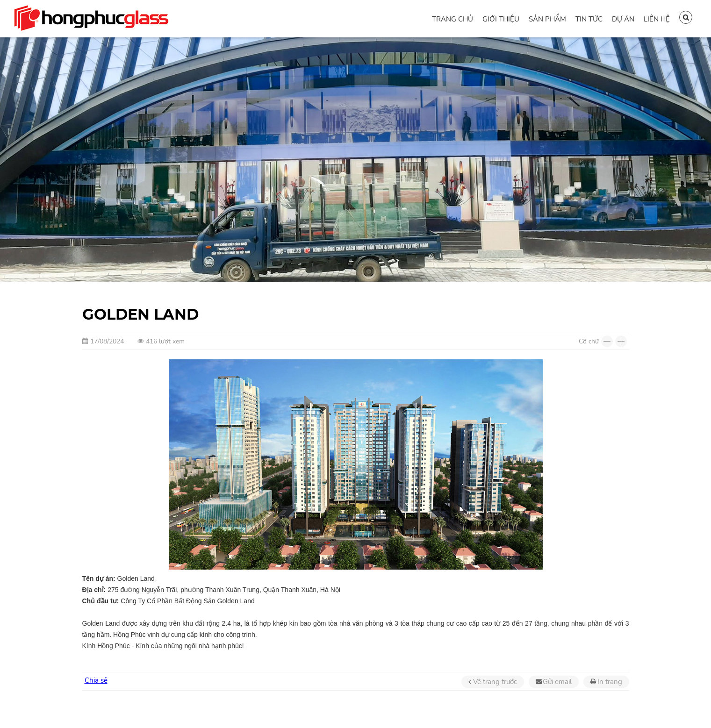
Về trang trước (495, 682)
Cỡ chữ (589, 341)
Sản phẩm (547, 19)
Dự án (623, 19)
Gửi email (557, 682)
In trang (610, 682)
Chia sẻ (96, 680)
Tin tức (589, 19)
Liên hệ (657, 19)
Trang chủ (452, 19)
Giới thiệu (501, 19)
